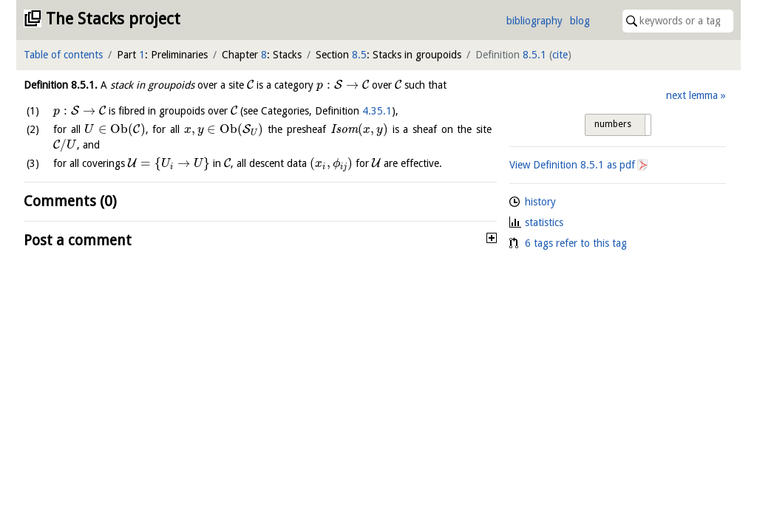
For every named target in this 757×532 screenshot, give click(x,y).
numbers (613, 124)
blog (580, 21)
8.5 (359, 55)
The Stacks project (113, 19)
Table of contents (63, 55)
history (540, 202)
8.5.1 (534, 55)
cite (560, 55)
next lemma (692, 95)
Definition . (61, 85)
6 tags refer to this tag (576, 243)
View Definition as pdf (572, 165)
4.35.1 (377, 111)
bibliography (534, 21)
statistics (544, 222)
